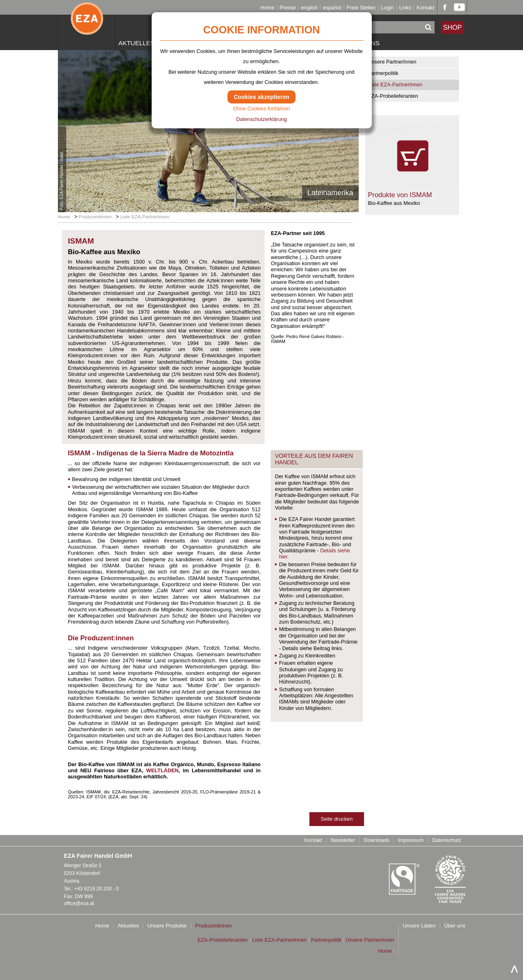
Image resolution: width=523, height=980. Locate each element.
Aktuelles (137, 43)
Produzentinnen (95, 217)
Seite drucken (337, 819)
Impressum (411, 840)
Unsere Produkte (167, 926)
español (332, 8)
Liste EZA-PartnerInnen (395, 85)
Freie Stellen (361, 8)
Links (405, 8)
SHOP (453, 27)
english (310, 8)
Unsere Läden (419, 926)
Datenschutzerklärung (261, 119)
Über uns (455, 926)
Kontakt (425, 8)
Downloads (376, 840)
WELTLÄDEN (162, 770)
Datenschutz (447, 840)
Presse (288, 8)
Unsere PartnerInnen (392, 62)
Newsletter (343, 840)
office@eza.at (79, 903)
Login (387, 8)
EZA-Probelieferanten (393, 96)
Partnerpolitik (383, 73)
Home (267, 8)
